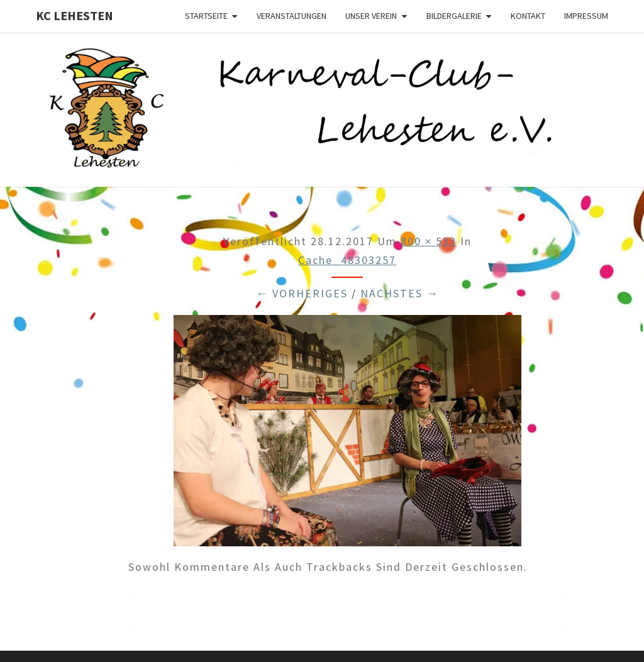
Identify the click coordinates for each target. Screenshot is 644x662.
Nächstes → (400, 293)
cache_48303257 (347, 260)
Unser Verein (371, 16)
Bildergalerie (454, 16)
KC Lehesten (75, 15)
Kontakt (528, 16)
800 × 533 (429, 241)
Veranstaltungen (291, 16)
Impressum (586, 16)
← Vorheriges (302, 293)
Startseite (206, 16)
